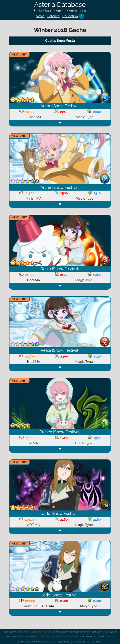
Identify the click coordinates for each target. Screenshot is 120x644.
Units (38, 11)
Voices (61, 11)
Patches (53, 16)
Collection (70, 16)
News (40, 16)
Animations (77, 11)
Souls (49, 11)
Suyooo (84, 632)
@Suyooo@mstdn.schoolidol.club (35, 632)
